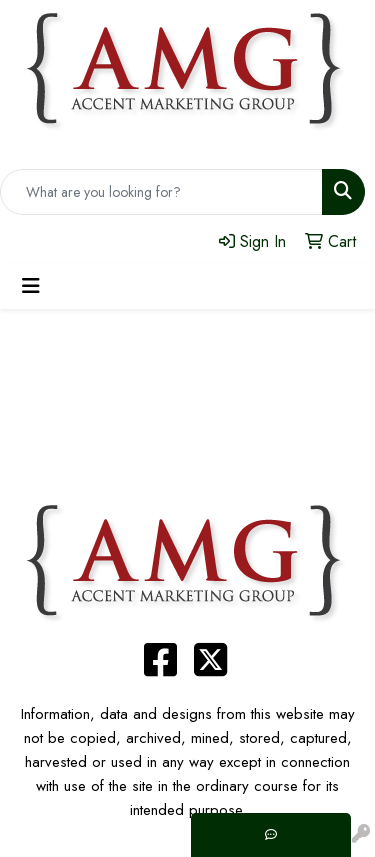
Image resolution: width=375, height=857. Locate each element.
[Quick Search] (161, 192)
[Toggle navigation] (31, 286)
